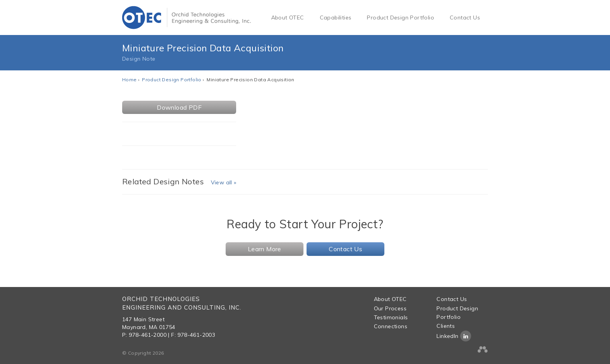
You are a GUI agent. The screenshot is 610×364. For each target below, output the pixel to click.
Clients (446, 326)
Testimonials (391, 317)
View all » (224, 182)
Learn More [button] (265, 249)
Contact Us (465, 17)
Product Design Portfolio (401, 17)
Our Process (390, 308)
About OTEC (288, 17)
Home (130, 80)
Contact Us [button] (345, 249)
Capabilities (336, 17)
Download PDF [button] (179, 107)
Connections (391, 326)
